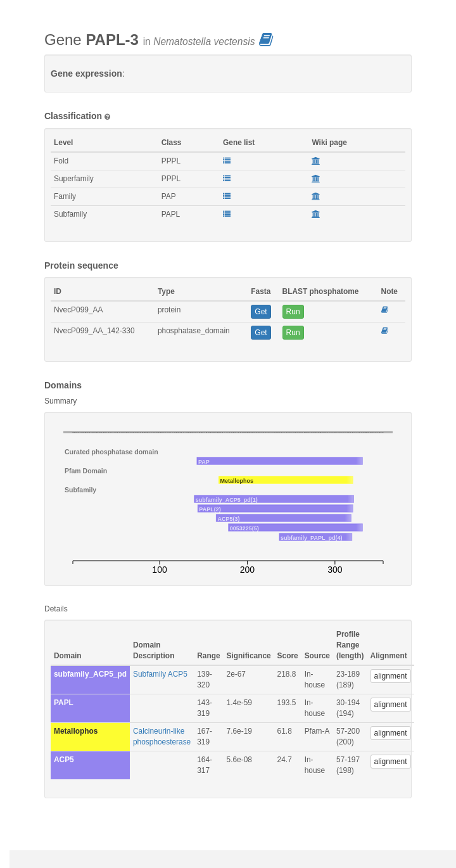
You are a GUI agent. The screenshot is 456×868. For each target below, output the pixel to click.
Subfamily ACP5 (160, 674)
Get (261, 312)
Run (293, 312)
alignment (391, 676)
